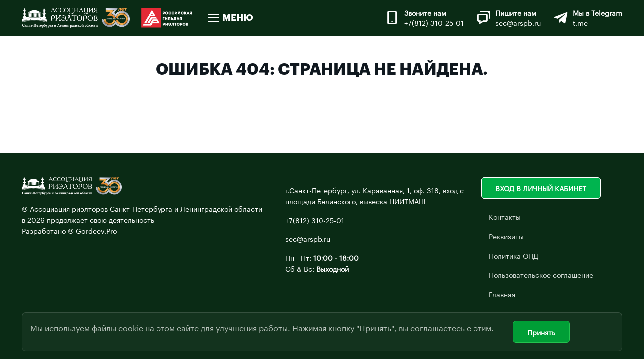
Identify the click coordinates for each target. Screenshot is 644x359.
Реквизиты (506, 236)
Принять (541, 332)
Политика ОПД (514, 255)
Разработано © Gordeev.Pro (70, 230)
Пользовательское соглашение (541, 274)
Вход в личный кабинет (541, 188)
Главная (502, 294)
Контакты (505, 216)
